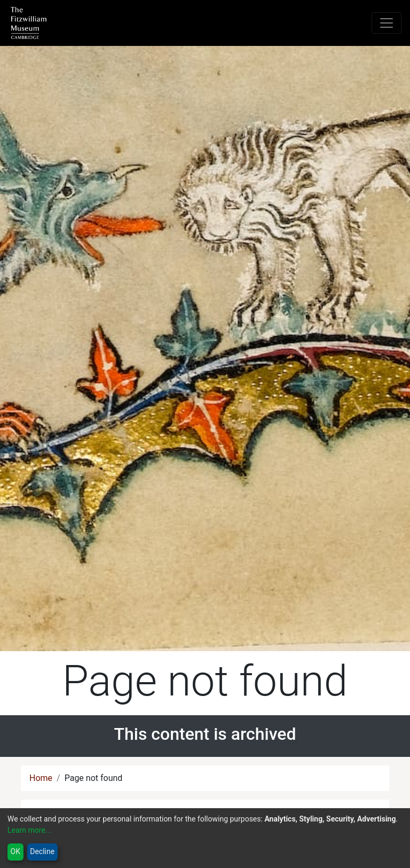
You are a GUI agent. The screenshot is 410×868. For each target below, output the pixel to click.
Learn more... (29, 830)
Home (41, 778)
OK (15, 851)
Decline (42, 851)
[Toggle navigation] (387, 23)
